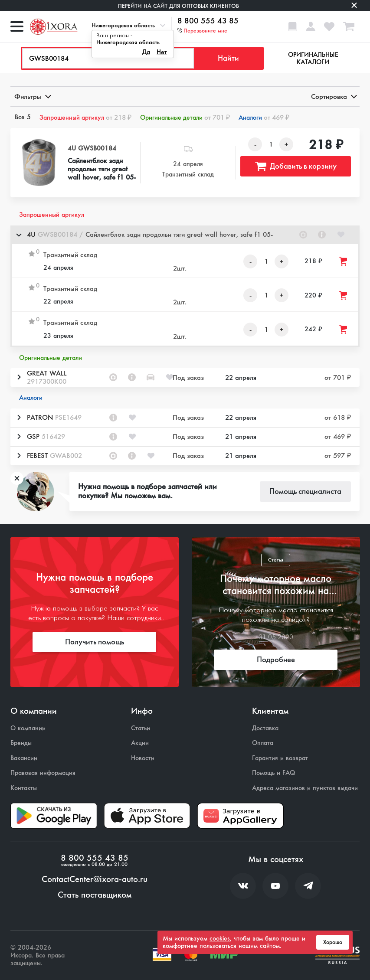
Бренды (21, 743)
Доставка (265, 728)
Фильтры (32, 96)
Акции (140, 743)
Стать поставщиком (95, 895)
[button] (185, 235)
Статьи (141, 728)
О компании (28, 728)
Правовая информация (43, 773)
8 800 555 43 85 (208, 21)
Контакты (24, 788)
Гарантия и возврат (280, 758)
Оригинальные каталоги (313, 58)
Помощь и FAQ (273, 773)
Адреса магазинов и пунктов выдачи (305, 788)
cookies (220, 938)
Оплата (263, 743)
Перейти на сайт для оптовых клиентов (178, 6)
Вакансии (24, 758)
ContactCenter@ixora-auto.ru (95, 879)
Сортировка (333, 96)
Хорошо (333, 942)
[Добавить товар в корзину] (344, 261)
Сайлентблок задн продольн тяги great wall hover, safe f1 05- (102, 169)
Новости (143, 758)
